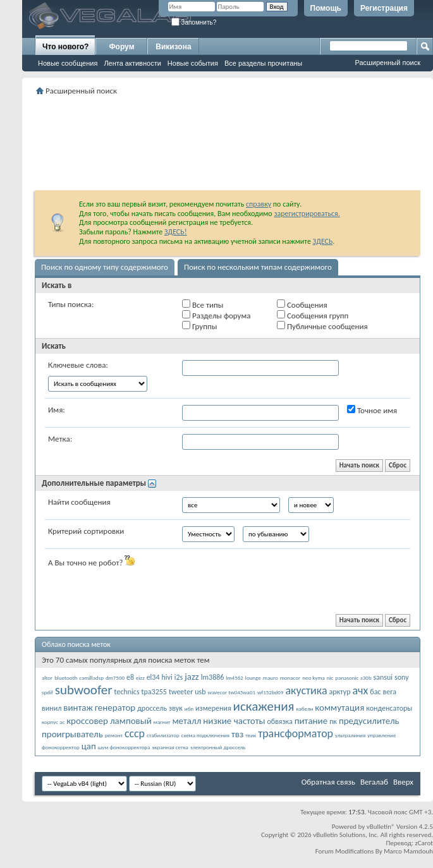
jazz (192, 677)
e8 (130, 677)
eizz (140, 678)
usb (200, 692)
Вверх (403, 782)
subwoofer (84, 690)
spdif (47, 692)
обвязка (279, 721)
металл (186, 721)
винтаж (78, 708)
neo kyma (314, 678)
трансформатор (296, 733)
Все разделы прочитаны (263, 63)
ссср (135, 733)
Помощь (326, 8)
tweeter (181, 692)
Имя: (57, 410)
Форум (121, 47)
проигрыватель (72, 734)
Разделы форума (216, 315)
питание (311, 721)
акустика (306, 690)
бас (375, 692)
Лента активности (132, 63)
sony (402, 677)
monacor (290, 678)
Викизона (173, 47)
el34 (153, 677)
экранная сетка (170, 747)
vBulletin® (381, 827)
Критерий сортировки (86, 531)
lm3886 (213, 677)
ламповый (131, 721)
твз (237, 734)
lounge (253, 678)
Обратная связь (328, 782)
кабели (304, 708)
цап (89, 746)
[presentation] (278, 580)
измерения (213, 708)
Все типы (203, 304)
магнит (162, 722)
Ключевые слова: (78, 365)
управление (381, 735)
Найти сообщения (79, 502)
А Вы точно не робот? (91, 561)
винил (52, 708)
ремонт (114, 735)
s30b (366, 678)
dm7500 (115, 678)
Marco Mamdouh (408, 851)
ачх (360, 690)
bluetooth (66, 678)
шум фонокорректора (124, 747)
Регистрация (384, 8)
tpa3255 (154, 692)
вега (389, 692)
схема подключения (206, 735)
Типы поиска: (71, 304)
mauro (271, 678)
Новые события (193, 63)
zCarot (424, 843)
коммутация (339, 708)
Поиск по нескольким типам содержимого (258, 267)
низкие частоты (234, 721)
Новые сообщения (68, 63)
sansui (383, 677)
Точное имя (372, 410)
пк (333, 721)
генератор (115, 708)
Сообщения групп (313, 315)
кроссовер (87, 721)
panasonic (347, 678)
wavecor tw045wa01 (232, 692)
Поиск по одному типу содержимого (105, 267)
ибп (189, 708)
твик (251, 735)
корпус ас (53, 722)
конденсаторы (389, 708)
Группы (199, 326)
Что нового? (65, 47)
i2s (179, 677)
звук (176, 708)
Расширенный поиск (387, 63)
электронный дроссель (218, 747)
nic (330, 678)
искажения (264, 706)
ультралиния (350, 735)
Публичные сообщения (322, 326)
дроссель (152, 708)
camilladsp (91, 678)
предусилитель (369, 721)
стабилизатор (163, 735)
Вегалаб (374, 782)
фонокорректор (61, 747)
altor (47, 678)
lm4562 (235, 678)
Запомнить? (194, 22)
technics (127, 692)
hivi (167, 677)
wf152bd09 (270, 692)
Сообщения (302, 304)
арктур (339, 692)
